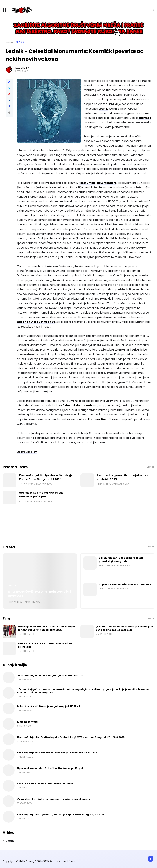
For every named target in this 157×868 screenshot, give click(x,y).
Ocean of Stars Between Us (36, 322)
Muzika (20, 42)
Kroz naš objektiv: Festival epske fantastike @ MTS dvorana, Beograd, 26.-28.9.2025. (71, 737)
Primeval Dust (98, 419)
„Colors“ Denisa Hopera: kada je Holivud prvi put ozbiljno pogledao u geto (124, 628)
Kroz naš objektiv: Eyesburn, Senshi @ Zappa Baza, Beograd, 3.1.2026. (45, 477)
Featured (14, 586)
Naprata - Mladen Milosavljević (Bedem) (125, 584)
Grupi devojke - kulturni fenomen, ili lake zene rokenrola (54, 799)
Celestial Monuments (77, 405)
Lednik (103, 109)
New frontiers (107, 183)
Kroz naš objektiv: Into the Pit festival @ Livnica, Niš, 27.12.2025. (57, 753)
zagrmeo (145, 118)
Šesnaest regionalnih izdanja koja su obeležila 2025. (122, 477)
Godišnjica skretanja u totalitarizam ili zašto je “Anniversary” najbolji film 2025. (47, 628)
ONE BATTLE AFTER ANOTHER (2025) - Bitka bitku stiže (45, 645)
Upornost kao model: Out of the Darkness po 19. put (41, 495)
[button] (9, 113)
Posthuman (87, 183)
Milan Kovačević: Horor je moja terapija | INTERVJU (39, 594)
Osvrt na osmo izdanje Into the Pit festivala (45, 784)
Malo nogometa (27, 722)
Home (10, 42)
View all (151, 467)
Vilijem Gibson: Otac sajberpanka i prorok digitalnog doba (121, 560)
